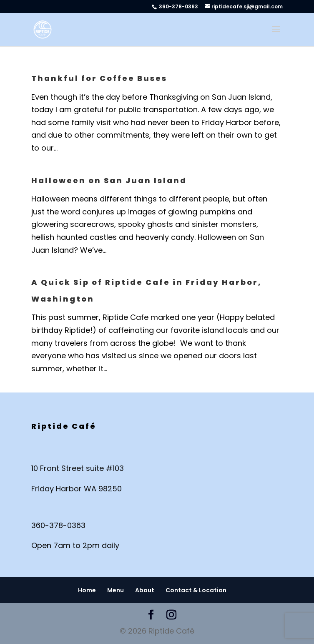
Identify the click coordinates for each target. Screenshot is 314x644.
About (145, 590)
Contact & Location (196, 590)
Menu (116, 590)
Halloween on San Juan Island (109, 180)
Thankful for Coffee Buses (99, 78)
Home (87, 590)
